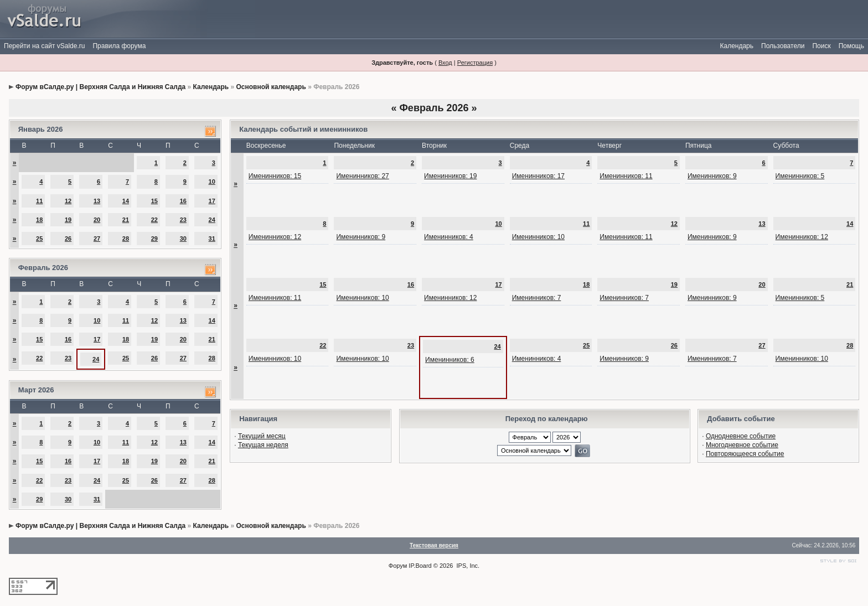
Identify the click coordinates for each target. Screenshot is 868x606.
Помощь (851, 46)
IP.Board (420, 566)
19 (68, 220)
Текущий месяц (262, 436)
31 (212, 239)
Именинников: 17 (538, 176)
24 (212, 220)
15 (154, 201)
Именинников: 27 (362, 176)
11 (39, 201)
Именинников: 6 (450, 360)
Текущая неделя (263, 445)
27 (97, 239)
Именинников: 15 (275, 176)
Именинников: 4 (449, 237)
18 (39, 220)
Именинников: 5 (800, 176)
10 (212, 182)
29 (154, 239)
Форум (398, 566)
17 (212, 201)
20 (97, 220)
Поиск (821, 46)
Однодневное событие (741, 436)
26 (68, 239)
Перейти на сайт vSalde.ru (44, 46)
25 (39, 239)
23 (183, 220)
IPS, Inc (467, 566)
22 (154, 220)
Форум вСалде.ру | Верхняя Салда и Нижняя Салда (100, 87)
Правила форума (119, 46)
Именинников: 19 (450, 176)
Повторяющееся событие (745, 454)
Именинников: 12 (275, 237)
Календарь (737, 46)
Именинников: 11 (626, 176)
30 (183, 239)
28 (126, 239)
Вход (445, 63)
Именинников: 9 (712, 176)
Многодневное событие (742, 445)
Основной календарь (271, 87)
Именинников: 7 (537, 298)
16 (183, 201)
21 (126, 220)
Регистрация (475, 63)
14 (126, 201)
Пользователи (783, 46)
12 (68, 201)
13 (97, 201)
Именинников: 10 (538, 237)
